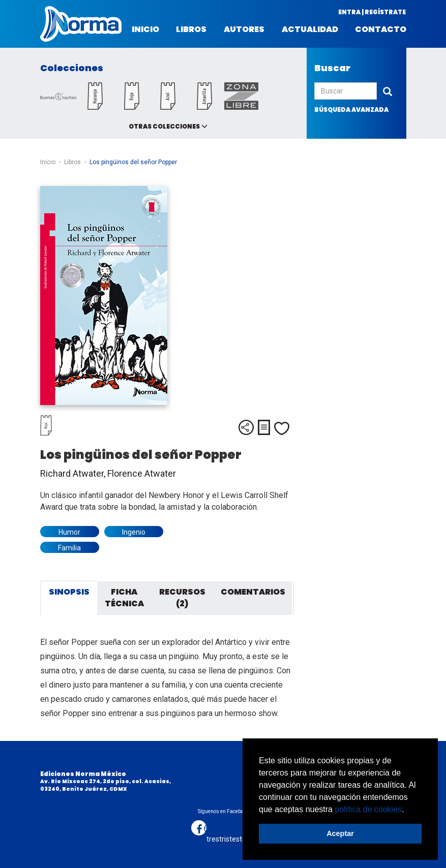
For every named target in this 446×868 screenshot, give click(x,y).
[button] (408, 810)
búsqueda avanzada (351, 110)
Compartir (246, 427)
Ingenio (134, 532)
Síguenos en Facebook (223, 811)
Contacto (381, 29)
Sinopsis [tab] (69, 592)
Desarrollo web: (201, 830)
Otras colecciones (164, 126)
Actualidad (310, 29)
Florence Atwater (142, 473)
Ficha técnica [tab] (124, 598)
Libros (191, 29)
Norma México (81, 24)
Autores (244, 29)
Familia (69, 548)
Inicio (145, 29)
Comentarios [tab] (253, 592)
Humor (69, 532)
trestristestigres (232, 839)
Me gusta (282, 428)
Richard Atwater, (74, 473)
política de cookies (368, 809)
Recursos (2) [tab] (182, 598)
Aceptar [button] (340, 833)
